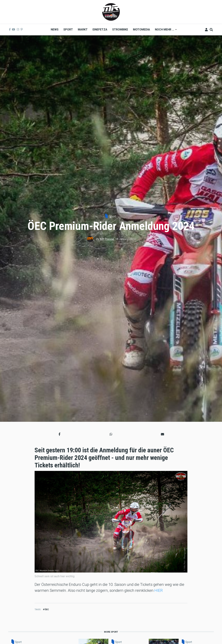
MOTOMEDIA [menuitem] (141, 30)
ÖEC (47, 609)
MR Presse (107, 239)
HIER (159, 590)
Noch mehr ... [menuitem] (165, 31)
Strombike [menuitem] (120, 30)
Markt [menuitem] (83, 30)
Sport (112, 216)
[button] (59, 434)
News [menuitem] (55, 30)
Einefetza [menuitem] (100, 30)
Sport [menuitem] (68, 30)
